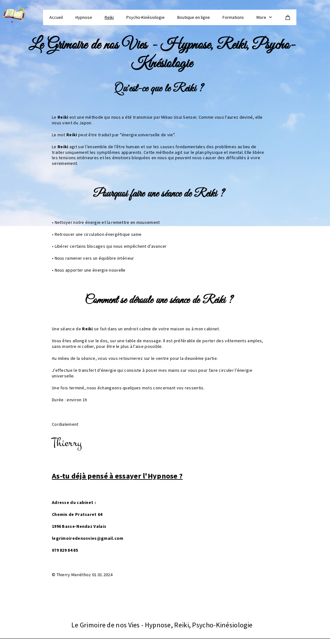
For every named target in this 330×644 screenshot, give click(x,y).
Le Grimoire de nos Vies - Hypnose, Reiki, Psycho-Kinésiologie (162, 55)
